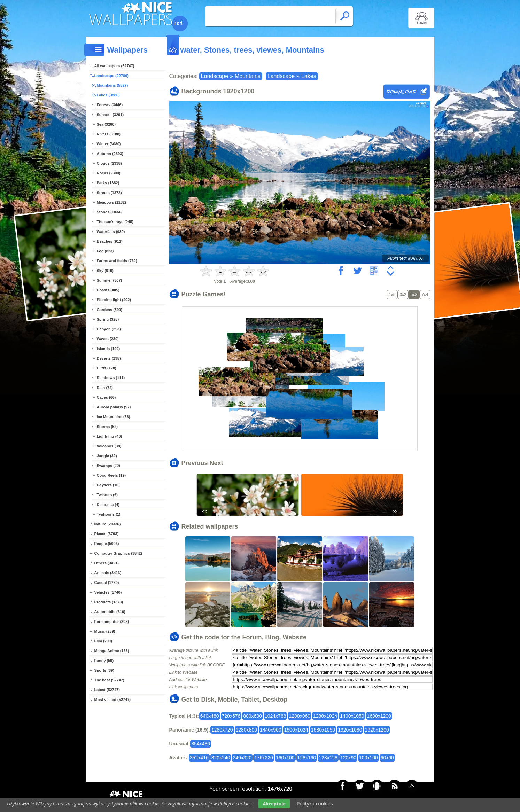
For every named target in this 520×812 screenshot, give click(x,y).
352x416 (199, 758)
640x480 (210, 716)
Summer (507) (110, 280)
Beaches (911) (110, 241)
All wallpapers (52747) (114, 66)
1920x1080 (350, 730)
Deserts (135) (109, 358)
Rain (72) (105, 388)
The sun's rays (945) (115, 222)
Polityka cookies (315, 803)
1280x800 (247, 730)
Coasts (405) (108, 290)
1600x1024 (296, 730)
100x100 (368, 758)
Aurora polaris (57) (114, 407)
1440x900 (271, 730)
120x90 (348, 758)
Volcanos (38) (109, 446)
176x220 (264, 758)
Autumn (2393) (110, 154)
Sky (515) (105, 271)
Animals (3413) (108, 573)
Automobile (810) (110, 612)
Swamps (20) (108, 466)
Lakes (309, 76)
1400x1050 (352, 716)
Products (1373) (109, 602)
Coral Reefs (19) (111, 475)
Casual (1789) (107, 583)
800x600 (253, 716)
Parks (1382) (108, 183)
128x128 (328, 758)
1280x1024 (325, 716)
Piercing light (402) (114, 300)
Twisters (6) (107, 495)
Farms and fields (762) (117, 261)
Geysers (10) (108, 485)
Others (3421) (107, 563)
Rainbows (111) (111, 378)
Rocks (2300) (109, 173)
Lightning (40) (110, 436)
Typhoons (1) (109, 514)
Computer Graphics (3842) (118, 553)
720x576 (231, 716)
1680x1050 (323, 730)
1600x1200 (379, 716)
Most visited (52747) (113, 700)
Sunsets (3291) (110, 115)
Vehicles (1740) (108, 592)
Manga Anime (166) (112, 651)
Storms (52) (107, 427)
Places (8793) (107, 534)
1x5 (392, 295)
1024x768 (275, 716)
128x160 (307, 758)
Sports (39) (104, 670)
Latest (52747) (107, 690)
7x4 (425, 295)
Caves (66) (106, 397)
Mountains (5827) (112, 85)
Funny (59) (104, 661)
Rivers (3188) (109, 134)
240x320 (242, 758)
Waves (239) (108, 339)
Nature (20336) (108, 524)
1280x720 (222, 730)
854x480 (201, 744)
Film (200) (103, 641)
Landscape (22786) (111, 76)
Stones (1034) (109, 212)
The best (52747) (109, 680)
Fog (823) (105, 251)
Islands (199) (108, 349)
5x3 (414, 295)
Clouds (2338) (109, 163)
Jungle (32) (107, 456)
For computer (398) (112, 622)
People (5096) (107, 544)
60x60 (387, 758)
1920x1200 (377, 730)
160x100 (285, 758)
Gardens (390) (110, 310)
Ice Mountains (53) (114, 417)
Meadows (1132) (111, 202)
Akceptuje (274, 804)
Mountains (248, 76)
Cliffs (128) (107, 368)
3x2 (403, 295)
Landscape (215, 76)
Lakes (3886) (108, 95)
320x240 (221, 758)
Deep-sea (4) (108, 505)
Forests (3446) (110, 105)
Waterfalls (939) (111, 232)
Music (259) (105, 631)
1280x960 (300, 716)
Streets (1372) (109, 193)
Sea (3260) (106, 124)
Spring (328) (108, 319)
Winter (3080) (109, 144)
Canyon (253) (109, 329)
